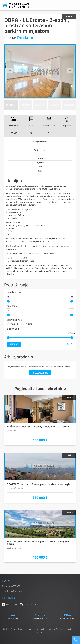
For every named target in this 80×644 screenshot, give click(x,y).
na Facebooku (11, 605)
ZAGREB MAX (16, 5)
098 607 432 (15, 586)
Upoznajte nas (70, 629)
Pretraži (14, 344)
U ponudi (13, 324)
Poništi (70, 344)
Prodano (27, 324)
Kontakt (40, 632)
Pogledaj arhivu (40, 373)
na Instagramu (30, 605)
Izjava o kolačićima (54, 629)
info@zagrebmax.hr (17, 591)
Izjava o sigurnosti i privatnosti (31, 629)
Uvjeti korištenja (9, 629)
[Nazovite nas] (76, 640)
